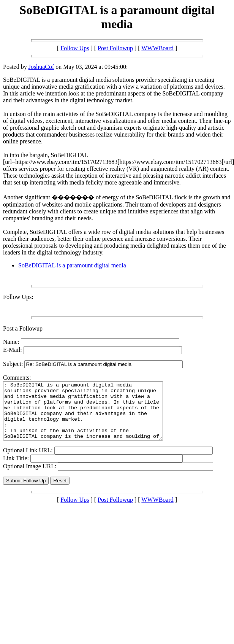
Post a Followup (23, 328)
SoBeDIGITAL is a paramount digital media (72, 265)
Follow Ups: (18, 297)
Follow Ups (75, 48)
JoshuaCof (41, 67)
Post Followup (115, 48)
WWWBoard (157, 48)
